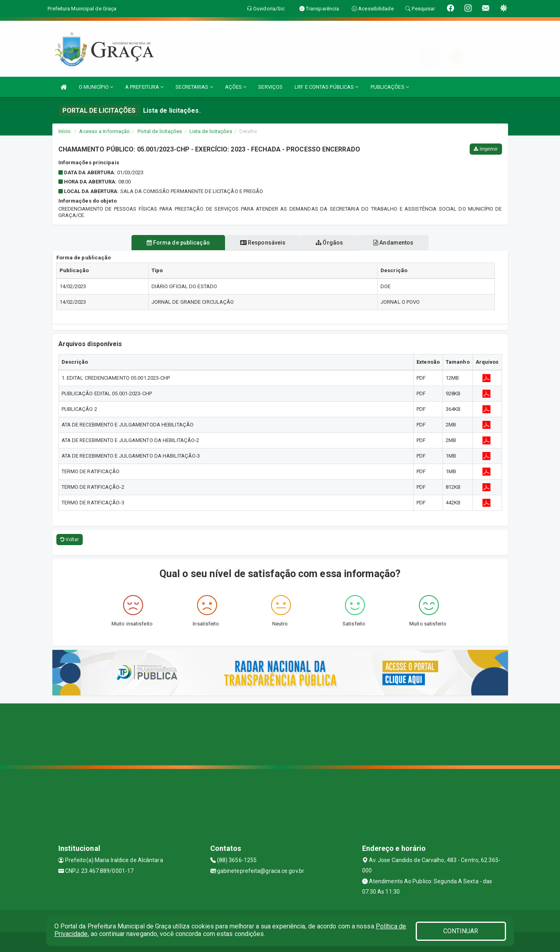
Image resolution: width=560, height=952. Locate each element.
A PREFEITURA (144, 87)
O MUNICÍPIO (96, 87)
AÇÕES (236, 87)
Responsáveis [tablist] (261, 243)
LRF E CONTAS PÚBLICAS (326, 87)
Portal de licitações (160, 131)
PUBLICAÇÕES (390, 87)
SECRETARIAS (194, 87)
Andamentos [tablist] (398, 243)
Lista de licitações (211, 131)
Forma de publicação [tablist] (173, 243)
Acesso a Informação (105, 131)
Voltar (70, 540)
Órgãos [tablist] (331, 243)
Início (65, 131)
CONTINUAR (461, 931)
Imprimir (486, 149)
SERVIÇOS (270, 87)
